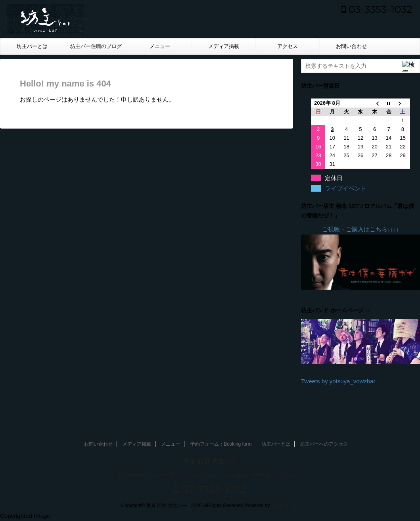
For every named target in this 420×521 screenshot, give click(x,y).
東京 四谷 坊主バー (210, 461)
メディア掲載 (224, 46)
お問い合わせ (351, 46)
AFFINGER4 (284, 506)
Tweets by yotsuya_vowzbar (338, 381)
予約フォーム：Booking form (221, 444)
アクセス (288, 46)
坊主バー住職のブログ (96, 46)
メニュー (160, 46)
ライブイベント (346, 188)
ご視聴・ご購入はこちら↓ (356, 229)
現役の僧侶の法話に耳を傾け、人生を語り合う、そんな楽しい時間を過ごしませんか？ (210, 475)
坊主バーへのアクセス (324, 444)
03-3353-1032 (377, 9)
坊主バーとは (32, 46)
